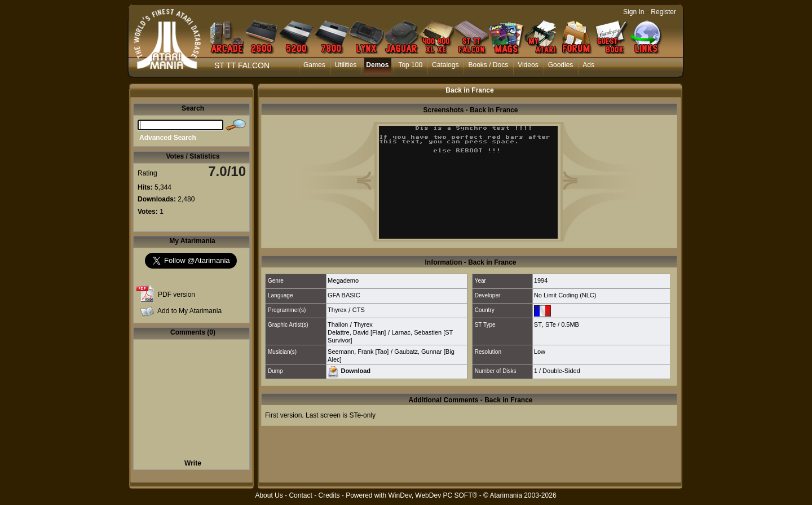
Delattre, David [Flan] (357, 332)
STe (551, 324)
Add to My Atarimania (189, 311)
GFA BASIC (344, 295)
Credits (329, 495)
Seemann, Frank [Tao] (358, 352)
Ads (588, 65)
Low (540, 352)
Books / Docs (488, 65)
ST (538, 324)
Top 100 (410, 65)
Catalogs (445, 65)
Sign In (634, 12)
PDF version (176, 295)
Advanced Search (168, 138)
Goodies (561, 65)
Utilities (346, 65)
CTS (359, 310)
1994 (541, 280)
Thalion (338, 324)
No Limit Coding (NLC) (565, 295)
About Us (269, 495)
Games (314, 65)
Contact (300, 495)
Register (663, 12)
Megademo (343, 280)
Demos (377, 65)
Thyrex (337, 310)
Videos (528, 65)
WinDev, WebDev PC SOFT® (433, 495)
